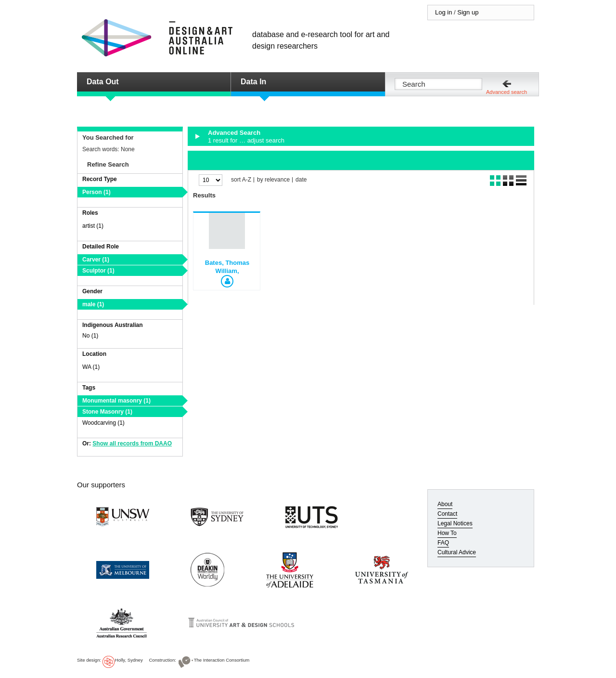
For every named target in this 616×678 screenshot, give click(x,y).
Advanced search (507, 92)
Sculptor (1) (98, 271)
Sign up (468, 12)
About (445, 504)
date (301, 180)
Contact (447, 514)
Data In (253, 82)
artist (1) (93, 226)
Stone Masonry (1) (107, 412)
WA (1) (91, 367)
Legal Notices (455, 523)
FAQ (443, 543)
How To (447, 533)
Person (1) (96, 192)
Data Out (103, 82)
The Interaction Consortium (222, 660)
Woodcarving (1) (103, 423)
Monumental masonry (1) (116, 401)
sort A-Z (241, 180)
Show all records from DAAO (132, 443)
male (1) (93, 304)
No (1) (90, 336)
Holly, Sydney (129, 660)
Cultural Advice (457, 552)
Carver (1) (96, 260)
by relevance (273, 180)
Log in (443, 12)
